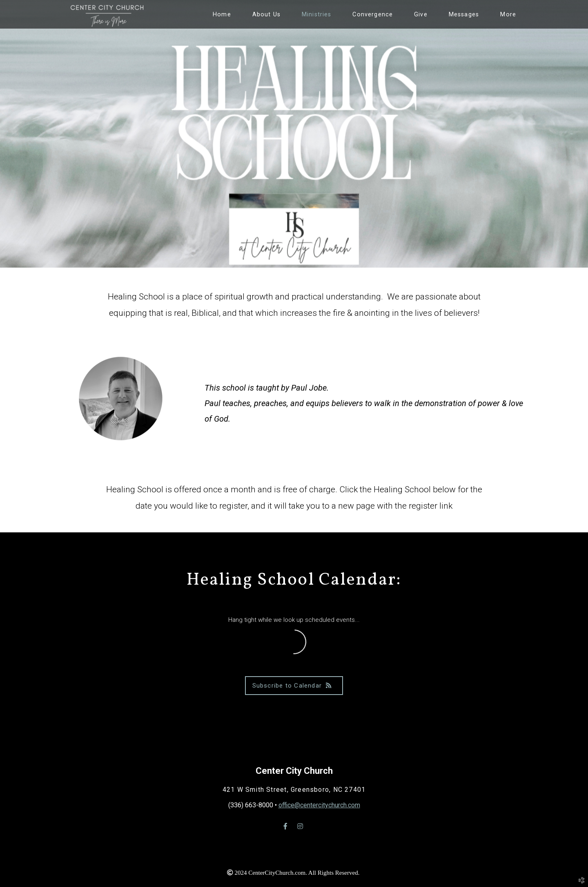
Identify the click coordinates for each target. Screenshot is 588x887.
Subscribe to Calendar (294, 686)
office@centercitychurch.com (319, 805)
